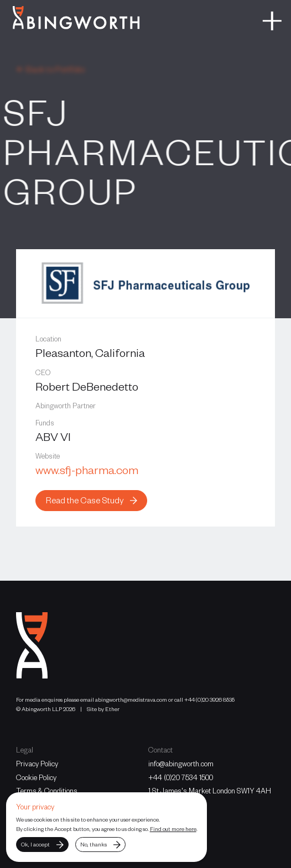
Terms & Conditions (47, 791)
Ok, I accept (42, 845)
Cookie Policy (36, 777)
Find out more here (173, 828)
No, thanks (100, 845)
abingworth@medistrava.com (131, 699)
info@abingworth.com (181, 764)
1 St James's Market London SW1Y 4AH (210, 791)
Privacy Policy (37, 764)
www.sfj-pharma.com (87, 469)
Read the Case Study (92, 500)
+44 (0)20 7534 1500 (181, 777)
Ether (112, 709)
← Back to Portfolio (50, 69)
